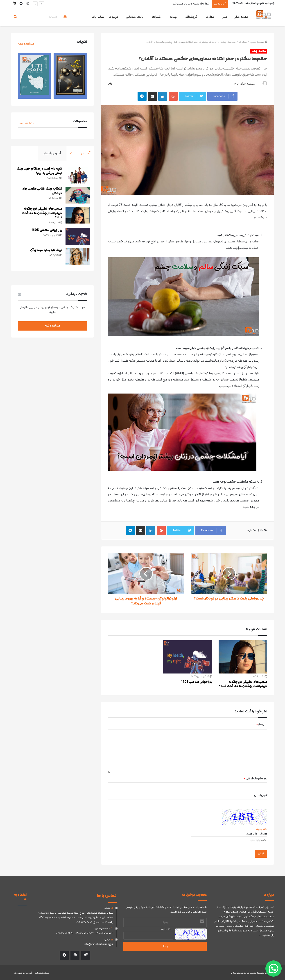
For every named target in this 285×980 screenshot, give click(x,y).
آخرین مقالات (80, 153)
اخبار (225, 17)
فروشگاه (191, 17)
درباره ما (113, 17)
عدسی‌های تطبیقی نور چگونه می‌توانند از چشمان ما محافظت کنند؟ (243, 684)
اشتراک (157, 17)
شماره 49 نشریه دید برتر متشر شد (191, 4)
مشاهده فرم (52, 328)
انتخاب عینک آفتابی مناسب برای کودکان (39, 192)
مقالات (210, 17)
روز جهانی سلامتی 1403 (197, 682)
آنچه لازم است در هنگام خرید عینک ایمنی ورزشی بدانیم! (40, 172)
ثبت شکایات (42, 972)
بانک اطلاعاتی (135, 17)
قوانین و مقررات (23, 972)
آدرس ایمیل (261, 796)
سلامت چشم (228, 42)
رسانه (173, 17)
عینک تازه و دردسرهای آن (43, 251)
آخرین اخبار (52, 153)
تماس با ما (98, 17)
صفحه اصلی (241, 17)
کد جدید (262, 829)
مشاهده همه (26, 44)
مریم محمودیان (240, 972)
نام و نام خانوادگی (256, 779)
